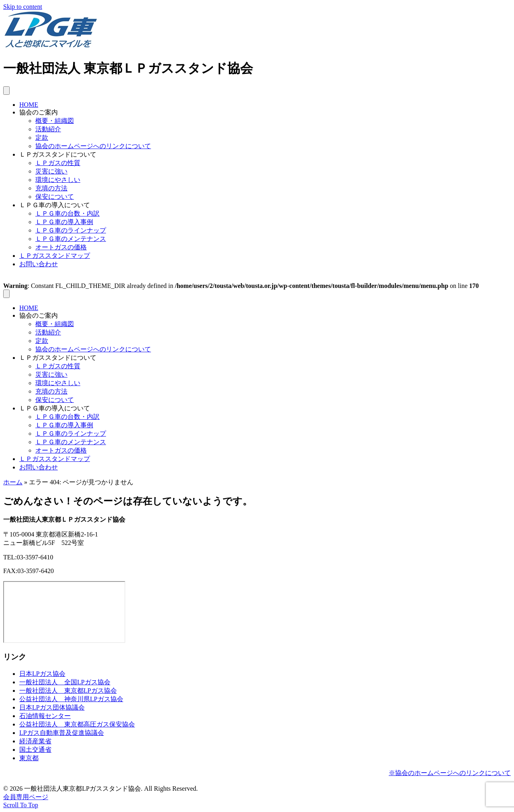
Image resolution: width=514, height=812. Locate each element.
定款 (42, 138)
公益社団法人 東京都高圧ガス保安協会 (77, 724)
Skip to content (23, 7)
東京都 (29, 758)
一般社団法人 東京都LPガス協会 (68, 691)
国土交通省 (35, 750)
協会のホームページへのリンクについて (93, 146)
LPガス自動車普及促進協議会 (62, 733)
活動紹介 (48, 129)
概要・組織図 (55, 121)
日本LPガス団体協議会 (52, 707)
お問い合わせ (39, 264)
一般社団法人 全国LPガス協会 (65, 682)
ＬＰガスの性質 (58, 163)
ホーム (13, 482)
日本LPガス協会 (42, 674)
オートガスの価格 (61, 247)
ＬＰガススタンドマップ (55, 256)
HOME (29, 105)
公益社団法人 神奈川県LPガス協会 (71, 699)
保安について (55, 197)
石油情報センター (45, 716)
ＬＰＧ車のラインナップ (71, 230)
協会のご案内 (39, 112)
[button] (21, 805)
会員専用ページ (26, 797)
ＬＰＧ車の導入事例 (64, 222)
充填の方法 (51, 188)
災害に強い (51, 171)
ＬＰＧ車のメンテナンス (71, 239)
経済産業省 (35, 741)
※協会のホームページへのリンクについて (450, 773)
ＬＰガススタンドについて (58, 154)
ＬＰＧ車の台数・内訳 (67, 213)
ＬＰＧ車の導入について (55, 205)
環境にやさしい (58, 180)
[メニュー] (6, 91)
